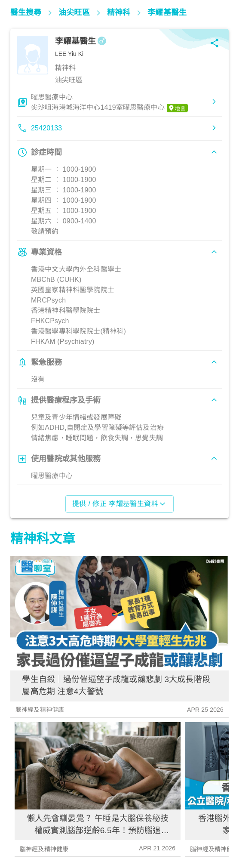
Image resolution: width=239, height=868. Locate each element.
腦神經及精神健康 (40, 710)
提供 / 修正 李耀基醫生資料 (120, 504)
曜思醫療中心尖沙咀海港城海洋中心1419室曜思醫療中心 (109, 103)
